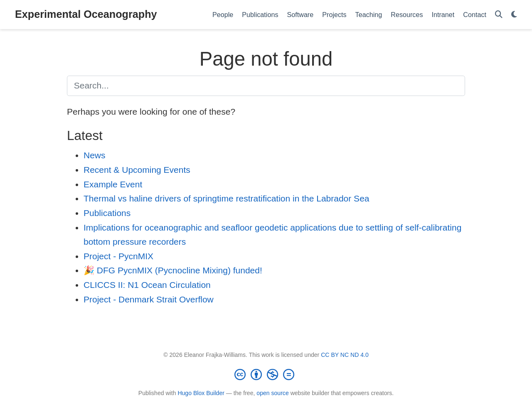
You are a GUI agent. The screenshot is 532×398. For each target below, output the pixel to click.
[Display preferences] (514, 15)
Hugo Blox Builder (201, 393)
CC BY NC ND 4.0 (345, 355)
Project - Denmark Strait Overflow (149, 299)
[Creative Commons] (266, 374)
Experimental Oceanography (86, 14)
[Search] (499, 15)
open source (272, 393)
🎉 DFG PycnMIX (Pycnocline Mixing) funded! (173, 270)
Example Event (113, 184)
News (95, 155)
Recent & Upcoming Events (137, 170)
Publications (107, 213)
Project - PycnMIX (118, 256)
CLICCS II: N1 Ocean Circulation (147, 285)
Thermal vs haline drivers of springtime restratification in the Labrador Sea (226, 198)
